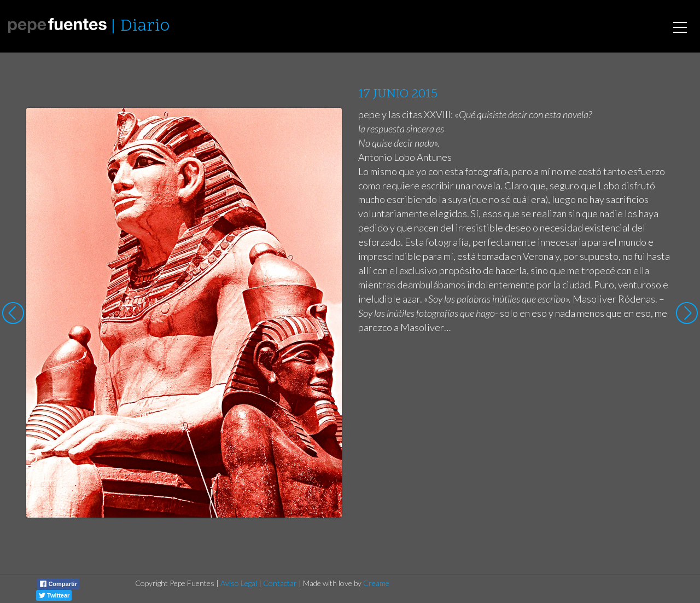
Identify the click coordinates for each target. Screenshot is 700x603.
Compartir (59, 584)
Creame (376, 583)
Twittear (54, 595)
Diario (145, 27)
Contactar (280, 583)
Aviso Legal (239, 583)
